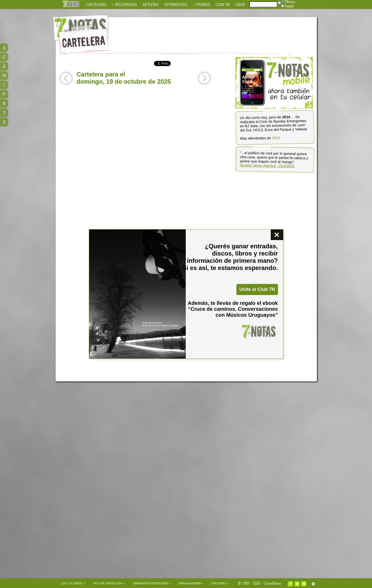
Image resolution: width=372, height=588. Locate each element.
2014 (276, 138)
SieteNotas (273, 583)
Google (288, 6)
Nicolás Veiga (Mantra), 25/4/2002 (267, 166)
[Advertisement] (220, 31)
